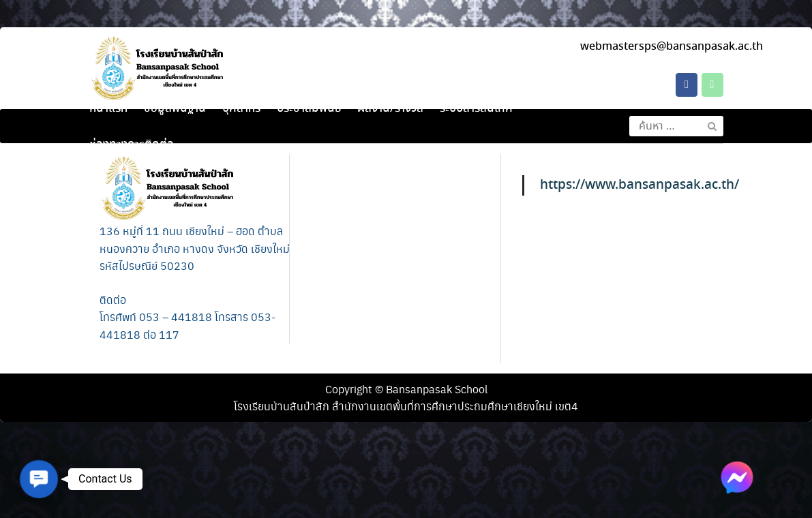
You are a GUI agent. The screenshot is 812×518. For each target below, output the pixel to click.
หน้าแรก (108, 109)
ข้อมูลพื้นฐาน (175, 109)
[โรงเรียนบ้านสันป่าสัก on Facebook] (687, 85)
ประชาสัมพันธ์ (309, 109)
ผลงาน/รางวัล (390, 109)
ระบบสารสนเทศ (476, 109)
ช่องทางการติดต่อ (132, 145)
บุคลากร (241, 109)
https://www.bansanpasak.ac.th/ (640, 185)
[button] (39, 479)
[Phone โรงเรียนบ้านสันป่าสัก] (712, 85)
